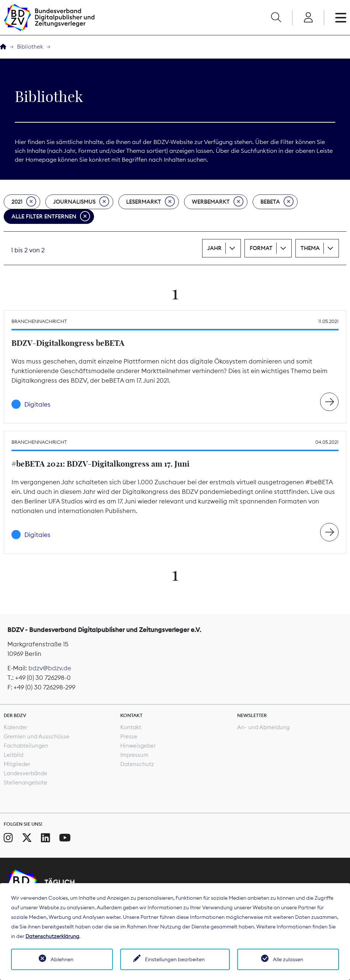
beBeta (277, 202)
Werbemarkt (218, 202)
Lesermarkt (150, 202)
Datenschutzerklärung (52, 936)
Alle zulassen (288, 959)
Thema (310, 248)
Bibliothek (30, 47)
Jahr (214, 248)
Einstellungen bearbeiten (175, 959)
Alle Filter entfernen (51, 217)
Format (261, 248)
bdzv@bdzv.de (50, 668)
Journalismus (81, 202)
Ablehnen (62, 959)
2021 (24, 202)
